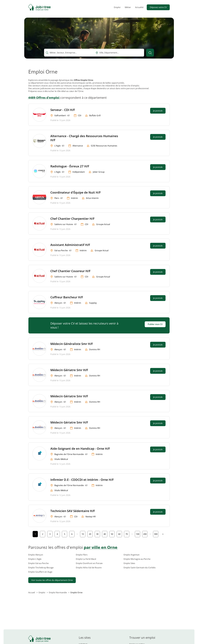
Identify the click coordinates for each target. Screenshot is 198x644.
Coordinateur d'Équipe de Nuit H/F (76, 192)
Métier (128, 7)
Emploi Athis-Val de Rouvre (89, 568)
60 (120, 533)
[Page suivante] (163, 534)
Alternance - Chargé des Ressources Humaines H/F (84, 138)
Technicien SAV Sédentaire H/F (73, 511)
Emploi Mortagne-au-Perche (137, 559)
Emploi (117, 7)
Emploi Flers (82, 555)
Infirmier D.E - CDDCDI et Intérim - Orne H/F (82, 480)
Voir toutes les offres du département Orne (52, 580)
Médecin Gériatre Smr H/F (69, 370)
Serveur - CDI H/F (63, 110)
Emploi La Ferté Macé (86, 559)
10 (83, 533)
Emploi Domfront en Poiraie (89, 563)
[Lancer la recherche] (150, 53)
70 (127, 533)
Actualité (139, 7)
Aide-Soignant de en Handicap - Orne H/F (80, 448)
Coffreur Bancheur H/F (67, 297)
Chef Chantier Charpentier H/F (72, 219)
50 (113, 533)
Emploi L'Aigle (35, 559)
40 (105, 533)
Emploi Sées (129, 563)
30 (98, 533)
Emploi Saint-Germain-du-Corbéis (140, 568)
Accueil (32, 592)
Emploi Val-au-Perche (38, 563)
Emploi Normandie (58, 592)
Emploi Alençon (36, 555)
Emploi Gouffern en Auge (40, 572)
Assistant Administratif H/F (70, 245)
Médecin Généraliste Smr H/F (72, 344)
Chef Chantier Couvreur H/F (70, 271)
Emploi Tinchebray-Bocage (41, 568)
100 (138, 533)
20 (91, 533)
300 (156, 533)
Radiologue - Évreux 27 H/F (70, 166)
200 (145, 533)
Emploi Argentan (132, 555)
